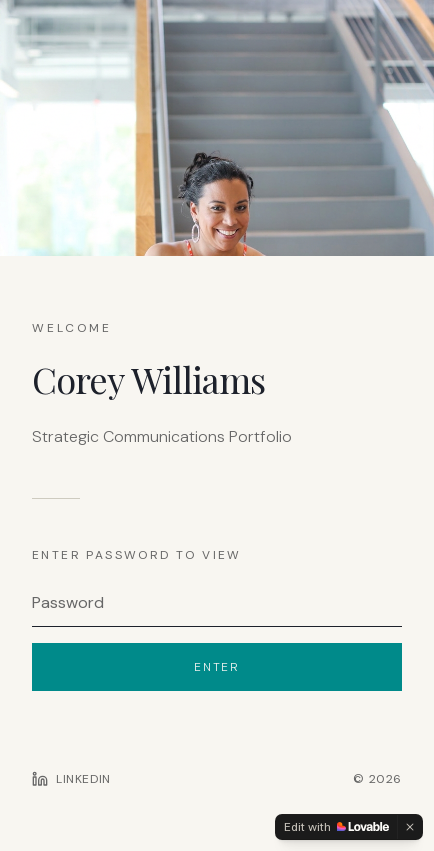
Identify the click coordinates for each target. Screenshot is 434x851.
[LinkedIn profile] (71, 779)
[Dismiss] (410, 827)
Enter (217, 667)
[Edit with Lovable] (336, 827)
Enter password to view (137, 555)
